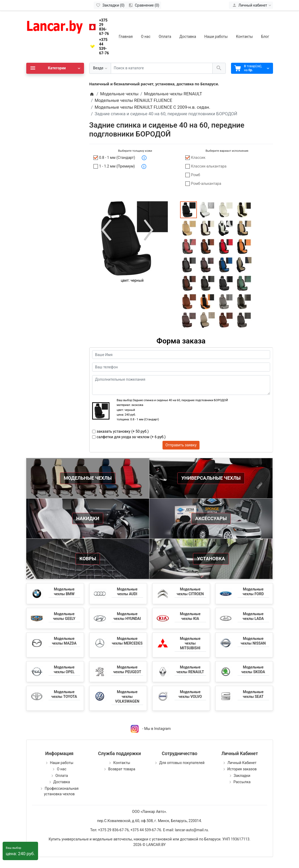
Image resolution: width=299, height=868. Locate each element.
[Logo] (55, 26)
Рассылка (242, 782)
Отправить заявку (181, 445)
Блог (265, 36)
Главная (126, 36)
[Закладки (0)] (110, 5)
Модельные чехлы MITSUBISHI (190, 643)
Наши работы (216, 36)
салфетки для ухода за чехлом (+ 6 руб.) (131, 437)
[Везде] (100, 68)
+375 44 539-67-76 (104, 46)
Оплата (165, 36)
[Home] (92, 94)
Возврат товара (122, 769)
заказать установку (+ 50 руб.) (123, 431)
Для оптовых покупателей (182, 763)
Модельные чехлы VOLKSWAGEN (127, 697)
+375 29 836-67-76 (104, 27)
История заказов (242, 769)
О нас (146, 36)
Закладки (242, 776)
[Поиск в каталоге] (162, 68)
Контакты (244, 36)
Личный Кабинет (242, 763)
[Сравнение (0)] (144, 5)
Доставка (188, 36)
